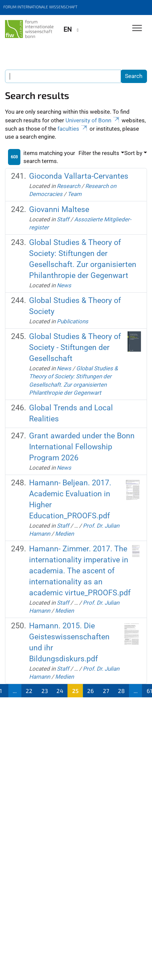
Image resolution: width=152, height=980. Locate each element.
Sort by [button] (133, 153)
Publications (72, 321)
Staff (63, 219)
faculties (73, 129)
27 (106, 691)
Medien (64, 534)
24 (60, 691)
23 (45, 691)
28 (121, 691)
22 (29, 691)
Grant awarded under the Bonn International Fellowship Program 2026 (82, 447)
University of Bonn (93, 120)
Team (74, 194)
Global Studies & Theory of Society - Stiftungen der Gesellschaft (75, 347)
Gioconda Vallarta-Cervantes (79, 176)
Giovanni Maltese (59, 209)
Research (68, 186)
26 (91, 691)
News (64, 285)
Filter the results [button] (99, 153)
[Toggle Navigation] (137, 28)
